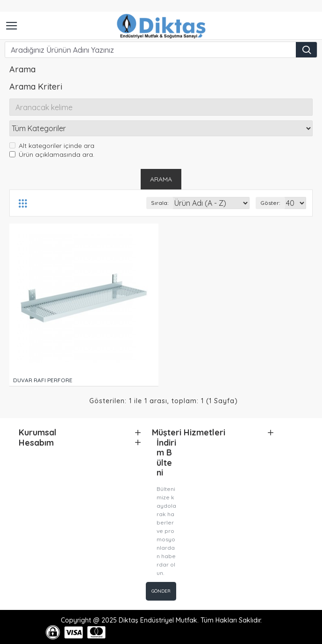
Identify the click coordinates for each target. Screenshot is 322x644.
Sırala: (160, 203)
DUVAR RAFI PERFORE (43, 381)
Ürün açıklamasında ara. (52, 155)
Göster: (270, 203)
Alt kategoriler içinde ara (52, 146)
